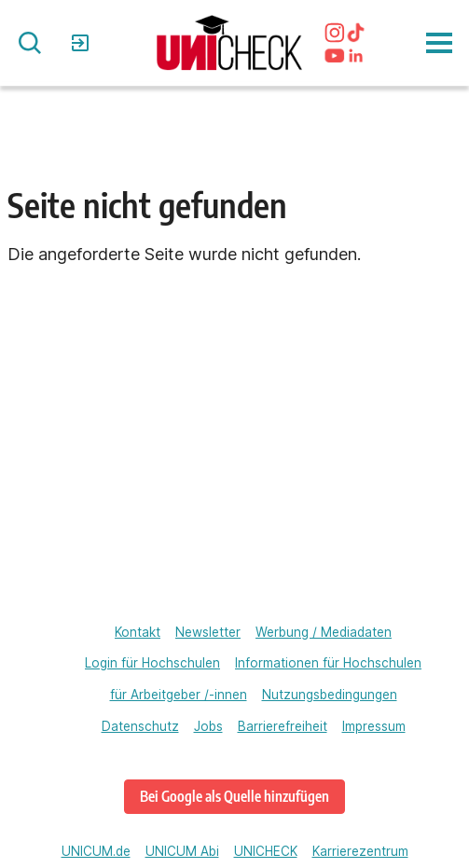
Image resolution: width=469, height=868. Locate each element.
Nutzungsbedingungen (330, 695)
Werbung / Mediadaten (324, 632)
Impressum (374, 726)
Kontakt (138, 632)
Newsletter (208, 632)
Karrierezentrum (360, 851)
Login (83, 43)
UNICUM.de (96, 851)
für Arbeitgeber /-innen (179, 695)
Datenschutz (140, 726)
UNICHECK (266, 851)
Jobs (208, 726)
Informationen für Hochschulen (328, 663)
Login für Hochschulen (152, 663)
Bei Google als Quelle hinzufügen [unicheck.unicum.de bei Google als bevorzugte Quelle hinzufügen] (234, 796)
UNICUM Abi (182, 851)
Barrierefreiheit (283, 726)
